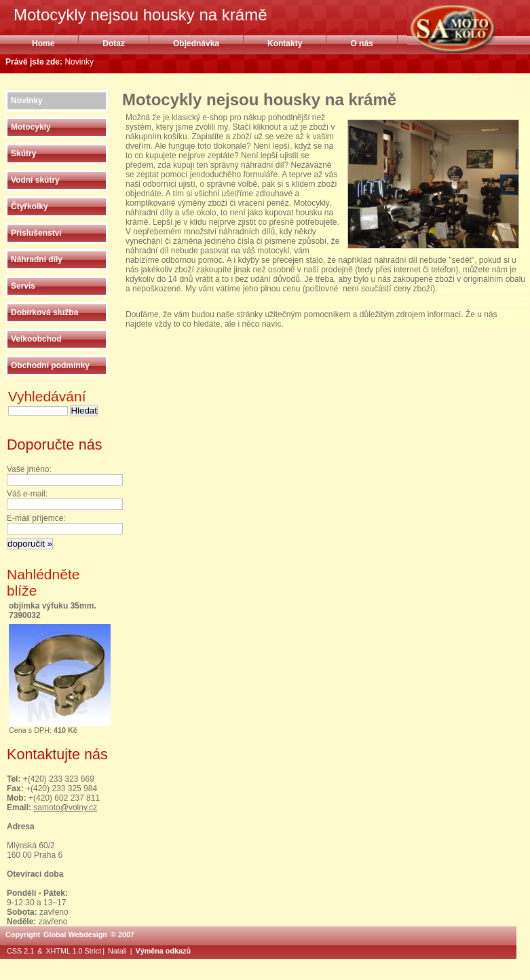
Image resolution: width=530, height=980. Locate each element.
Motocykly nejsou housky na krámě (469, 29)
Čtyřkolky (30, 206)
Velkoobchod (36, 339)
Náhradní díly (37, 259)
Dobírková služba (44, 312)
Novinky (27, 101)
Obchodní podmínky (50, 365)
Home (43, 43)
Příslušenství (36, 233)
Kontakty (285, 43)
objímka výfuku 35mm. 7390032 (53, 611)
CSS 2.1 (20, 951)
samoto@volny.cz (65, 807)
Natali (117, 951)
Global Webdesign (75, 934)
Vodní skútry (35, 180)
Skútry (23, 153)
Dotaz (114, 43)
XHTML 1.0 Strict (73, 951)
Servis (23, 286)
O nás (361, 43)
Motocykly (31, 127)
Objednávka (196, 43)
